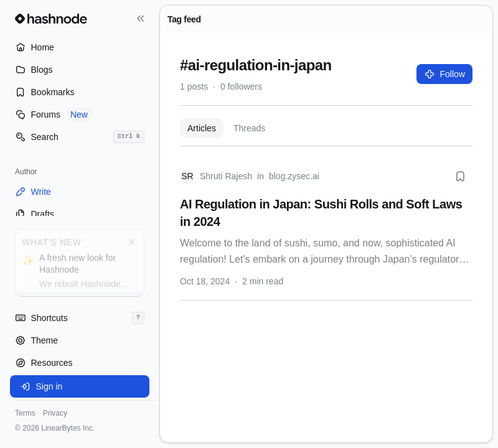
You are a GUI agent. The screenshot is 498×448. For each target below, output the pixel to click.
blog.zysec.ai (294, 176)
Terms (25, 413)
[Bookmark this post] (460, 176)
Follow (444, 74)
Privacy (55, 413)
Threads (249, 128)
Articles (202, 128)
